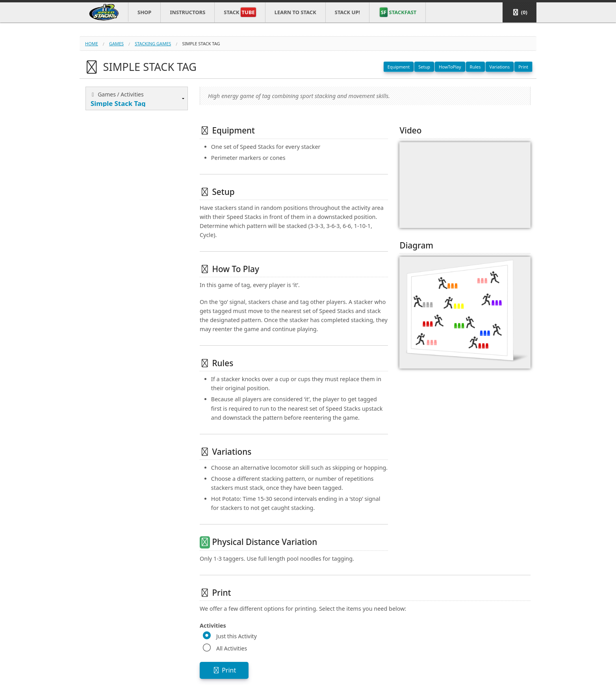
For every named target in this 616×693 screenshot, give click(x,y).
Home (92, 44)
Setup (424, 67)
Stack (240, 12)
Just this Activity (237, 636)
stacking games (153, 44)
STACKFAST (398, 12)
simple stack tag (201, 44)
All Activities (232, 648)
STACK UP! (347, 12)
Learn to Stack (295, 12)
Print (523, 67)
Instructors (187, 12)
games (116, 44)
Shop (144, 12)
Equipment (399, 67)
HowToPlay (450, 67)
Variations (500, 67)
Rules (475, 67)
